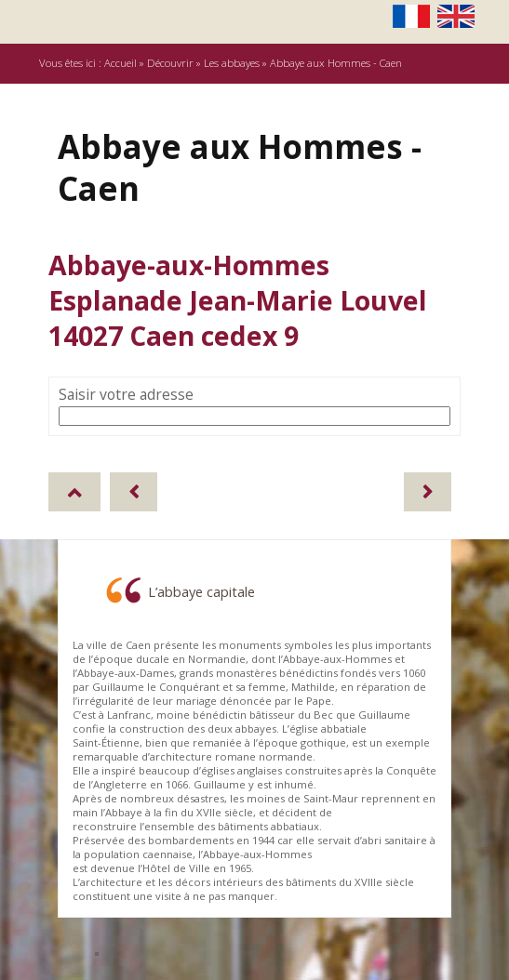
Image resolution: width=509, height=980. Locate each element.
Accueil (121, 63)
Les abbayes (232, 63)
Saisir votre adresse (126, 394)
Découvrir (170, 63)
